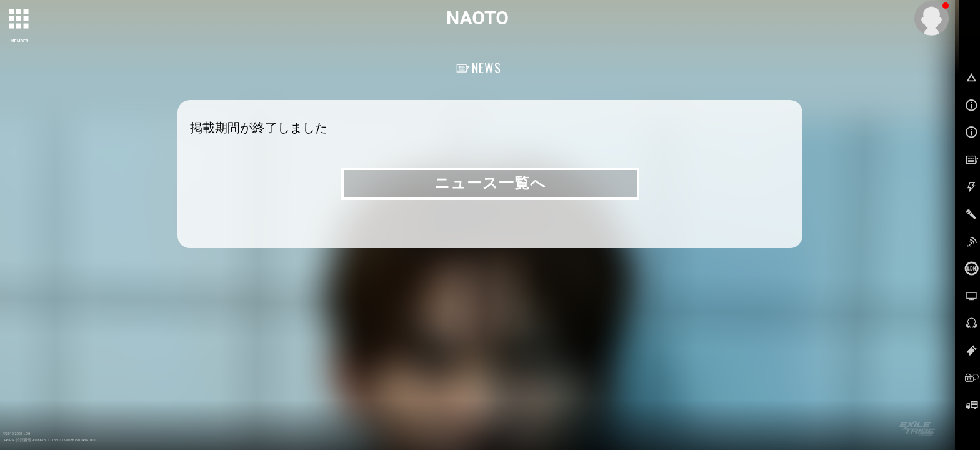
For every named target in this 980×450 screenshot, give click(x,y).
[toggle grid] (19, 19)
